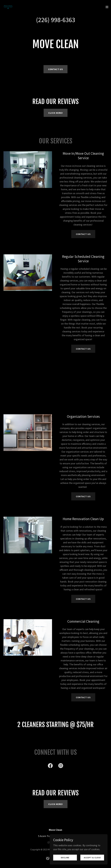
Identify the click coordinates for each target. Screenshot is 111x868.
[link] (8, 7)
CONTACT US (83, 234)
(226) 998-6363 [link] (56, 20)
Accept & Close (92, 858)
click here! (56, 113)
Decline (65, 858)
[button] (107, 7)
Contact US (55, 69)
